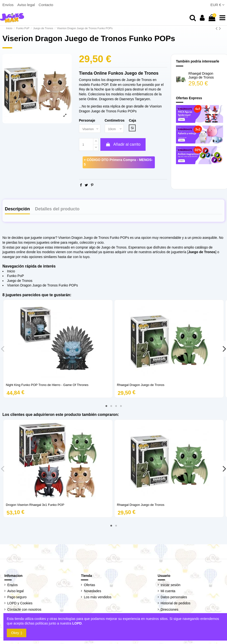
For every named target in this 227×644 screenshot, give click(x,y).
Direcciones (170, 610)
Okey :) (17, 633)
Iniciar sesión (171, 585)
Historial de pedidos (176, 604)
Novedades (92, 591)
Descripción (17, 210)
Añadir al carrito (123, 145)
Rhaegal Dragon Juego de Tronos (201, 76)
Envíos (9, 5)
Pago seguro (17, 598)
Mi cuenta (168, 591)
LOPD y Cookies (20, 604)
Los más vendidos (98, 598)
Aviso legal (26, 5)
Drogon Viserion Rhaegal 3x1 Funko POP (35, 505)
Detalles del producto (57, 210)
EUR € (218, 5)
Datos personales (174, 598)
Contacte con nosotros (24, 610)
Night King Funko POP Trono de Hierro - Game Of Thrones (47, 385)
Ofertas (89, 585)
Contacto (46, 5)
